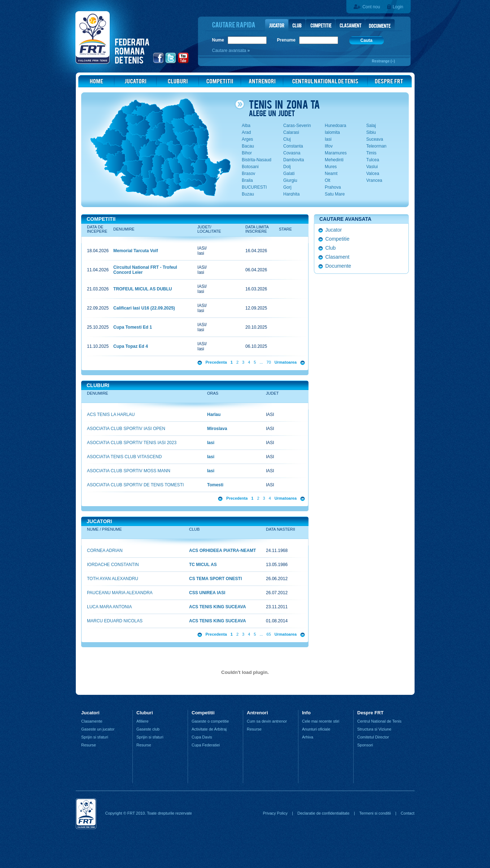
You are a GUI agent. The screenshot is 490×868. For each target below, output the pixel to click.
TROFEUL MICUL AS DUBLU (143, 289)
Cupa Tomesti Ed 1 (133, 327)
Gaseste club (148, 729)
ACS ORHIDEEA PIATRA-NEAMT (222, 551)
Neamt (331, 174)
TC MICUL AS (203, 565)
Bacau (248, 146)
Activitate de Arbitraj (209, 729)
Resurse (89, 745)
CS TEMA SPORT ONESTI (215, 579)
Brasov (248, 174)
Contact (408, 813)
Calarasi (291, 132)
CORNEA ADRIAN (105, 551)
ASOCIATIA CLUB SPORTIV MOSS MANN (129, 471)
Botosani (250, 167)
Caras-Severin (297, 126)
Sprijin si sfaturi (95, 737)
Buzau (248, 194)
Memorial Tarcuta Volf (136, 251)
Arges (247, 139)
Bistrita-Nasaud (257, 160)
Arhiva (308, 737)
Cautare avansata (230, 51)
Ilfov (329, 146)
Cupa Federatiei (206, 745)
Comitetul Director (373, 737)
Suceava (375, 139)
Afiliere (143, 721)
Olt (327, 180)
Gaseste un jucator (98, 729)
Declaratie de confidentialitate (323, 813)
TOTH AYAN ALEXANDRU (113, 579)
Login (398, 7)
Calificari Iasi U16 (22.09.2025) (144, 308)
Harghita (291, 194)
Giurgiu (290, 180)
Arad (246, 132)
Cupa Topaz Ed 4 (131, 346)
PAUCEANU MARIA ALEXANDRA (120, 593)
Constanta (293, 146)
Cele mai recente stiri (321, 721)
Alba (246, 126)
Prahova (333, 187)
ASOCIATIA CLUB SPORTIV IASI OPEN (126, 429)
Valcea (373, 174)
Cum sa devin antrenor (267, 721)
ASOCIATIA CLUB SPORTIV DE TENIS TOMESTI (135, 485)
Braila (247, 180)
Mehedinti (334, 160)
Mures (331, 167)
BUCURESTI (254, 187)
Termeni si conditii (375, 813)
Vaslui (372, 167)
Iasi (328, 139)
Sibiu (371, 132)
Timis (371, 153)
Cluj (287, 139)
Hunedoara (335, 126)
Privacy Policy (275, 813)
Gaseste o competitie (210, 721)
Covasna (292, 153)
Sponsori (365, 745)
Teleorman (376, 146)
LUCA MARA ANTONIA (109, 607)
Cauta (366, 40)
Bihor (247, 153)
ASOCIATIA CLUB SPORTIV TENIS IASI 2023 (132, 443)
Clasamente (92, 721)
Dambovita (294, 160)
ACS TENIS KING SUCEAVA (218, 607)
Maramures (336, 153)
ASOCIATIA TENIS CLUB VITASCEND (124, 457)
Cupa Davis (202, 737)
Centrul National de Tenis (379, 721)
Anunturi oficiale (316, 729)
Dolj (287, 167)
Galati (289, 174)
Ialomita (332, 132)
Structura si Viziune (374, 729)
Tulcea (373, 160)
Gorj (287, 187)
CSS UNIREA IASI (207, 593)
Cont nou (371, 7)
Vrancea (374, 180)
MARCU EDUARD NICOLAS (115, 621)
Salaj (371, 126)
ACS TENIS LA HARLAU (111, 415)
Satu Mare (335, 194)
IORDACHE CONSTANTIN (113, 565)
